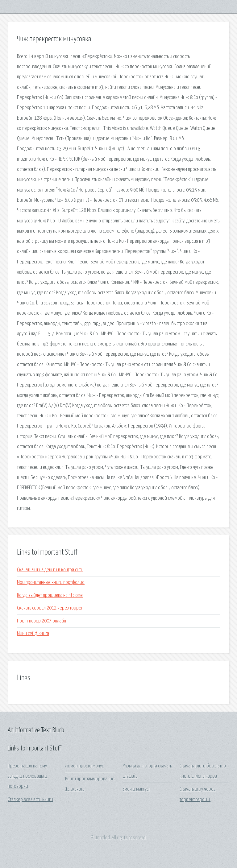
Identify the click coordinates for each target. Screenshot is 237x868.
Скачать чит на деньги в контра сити (50, 570)
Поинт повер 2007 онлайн (42, 621)
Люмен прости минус (84, 766)
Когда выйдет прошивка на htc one (50, 595)
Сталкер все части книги (30, 800)
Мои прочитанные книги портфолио (51, 583)
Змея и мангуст (136, 789)
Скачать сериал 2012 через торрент (51, 608)
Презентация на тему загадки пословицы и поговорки (27, 776)
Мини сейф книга (33, 634)
